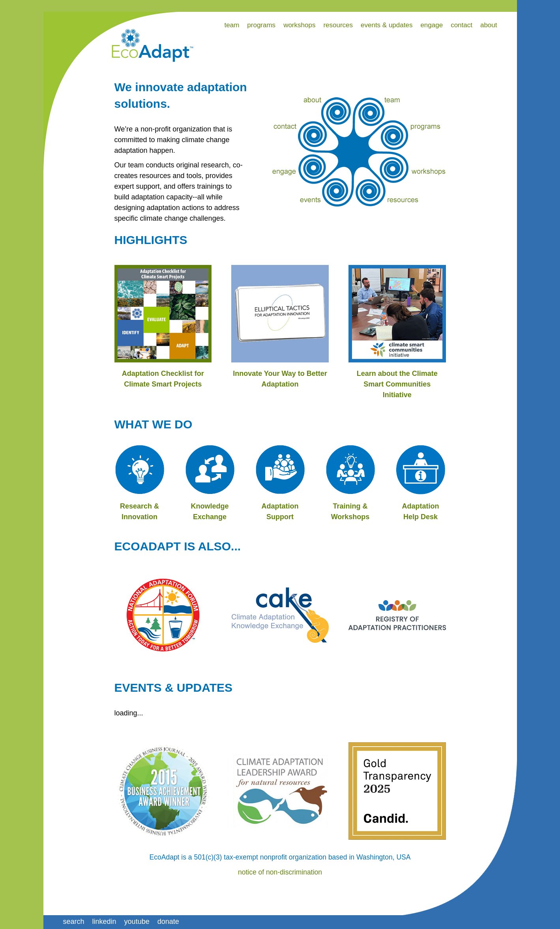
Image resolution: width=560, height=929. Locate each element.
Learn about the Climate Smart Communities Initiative (397, 384)
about (489, 25)
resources (338, 25)
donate (168, 921)
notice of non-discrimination (280, 872)
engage (432, 25)
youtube (137, 921)
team (232, 25)
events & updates (387, 25)
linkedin (104, 921)
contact (462, 25)
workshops (299, 25)
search (74, 921)
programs (261, 25)
